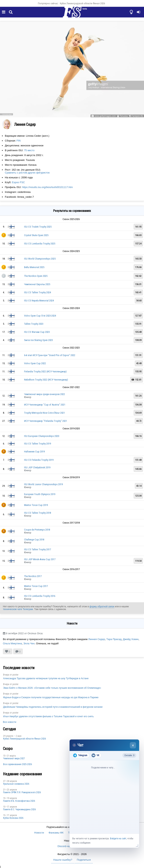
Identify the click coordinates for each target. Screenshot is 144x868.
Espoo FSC (18, 182)
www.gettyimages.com (105, 116)
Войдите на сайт (118, 839)
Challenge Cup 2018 (34, 540)
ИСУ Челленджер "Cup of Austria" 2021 (45, 405)
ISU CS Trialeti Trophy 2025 (38, 227)
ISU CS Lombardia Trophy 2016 (40, 596)
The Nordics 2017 (33, 576)
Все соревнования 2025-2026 (17, 764)
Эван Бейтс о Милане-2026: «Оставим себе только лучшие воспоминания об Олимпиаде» (52, 688)
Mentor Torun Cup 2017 (36, 586)
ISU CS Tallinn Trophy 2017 (38, 549)
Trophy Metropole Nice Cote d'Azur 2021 (45, 413)
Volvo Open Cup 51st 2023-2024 (40, 316)
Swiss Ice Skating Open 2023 (38, 340)
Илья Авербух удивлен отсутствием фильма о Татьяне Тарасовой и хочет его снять (48, 716)
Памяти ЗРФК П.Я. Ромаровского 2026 (22, 792)
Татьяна (124, 116)
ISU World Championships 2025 (40, 259)
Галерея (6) (137, 116)
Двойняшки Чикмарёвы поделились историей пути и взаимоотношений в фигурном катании (53, 707)
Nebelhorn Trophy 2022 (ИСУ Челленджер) (46, 380)
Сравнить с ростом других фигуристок (27, 173)
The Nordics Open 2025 (36, 276)
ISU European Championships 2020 (42, 436)
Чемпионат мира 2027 (14, 758)
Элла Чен (29, 643)
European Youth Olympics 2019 (40, 494)
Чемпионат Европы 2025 (37, 284)
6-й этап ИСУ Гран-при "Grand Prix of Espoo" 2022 (50, 355)
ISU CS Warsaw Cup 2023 (37, 332)
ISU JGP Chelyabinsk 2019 (37, 467)
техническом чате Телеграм (18, 609)
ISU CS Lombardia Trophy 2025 (40, 244)
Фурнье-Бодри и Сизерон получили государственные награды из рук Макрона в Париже (51, 697)
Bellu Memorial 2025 (34, 267)
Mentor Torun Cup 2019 (36, 505)
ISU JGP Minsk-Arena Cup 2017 (40, 559)
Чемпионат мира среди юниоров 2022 (45, 394)
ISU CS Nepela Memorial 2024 (39, 301)
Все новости (10, 722)
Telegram (80, 755)
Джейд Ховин (131, 639)
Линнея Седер (97, 639)
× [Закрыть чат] (133, 745)
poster (15, 675)
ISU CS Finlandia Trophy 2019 (39, 460)
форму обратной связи (102, 607)
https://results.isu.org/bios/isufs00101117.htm (48, 187)
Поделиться (84, 860)
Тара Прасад (114, 639)
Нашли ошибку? (63, 860)
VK (95, 755)
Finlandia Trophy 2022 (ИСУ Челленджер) (45, 371)
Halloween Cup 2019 (34, 452)
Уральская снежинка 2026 (16, 784)
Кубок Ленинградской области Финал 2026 (82, 3)
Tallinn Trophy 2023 (34, 324)
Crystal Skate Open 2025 (36, 235)
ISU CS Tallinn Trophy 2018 (38, 513)
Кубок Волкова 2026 (13, 818)
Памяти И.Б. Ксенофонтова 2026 (19, 801)
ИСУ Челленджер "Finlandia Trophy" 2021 (46, 421)
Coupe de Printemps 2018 (37, 530)
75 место (29, 150)
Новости (39, 833)
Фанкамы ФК (56, 833)
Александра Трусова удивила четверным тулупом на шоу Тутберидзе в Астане (46, 678)
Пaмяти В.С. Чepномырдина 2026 (19, 809)
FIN (19, 141)
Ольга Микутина (12, 643)
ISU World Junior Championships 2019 (43, 484)
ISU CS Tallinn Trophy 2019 (38, 444)
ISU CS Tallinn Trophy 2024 (38, 292)
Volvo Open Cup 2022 (35, 363)
